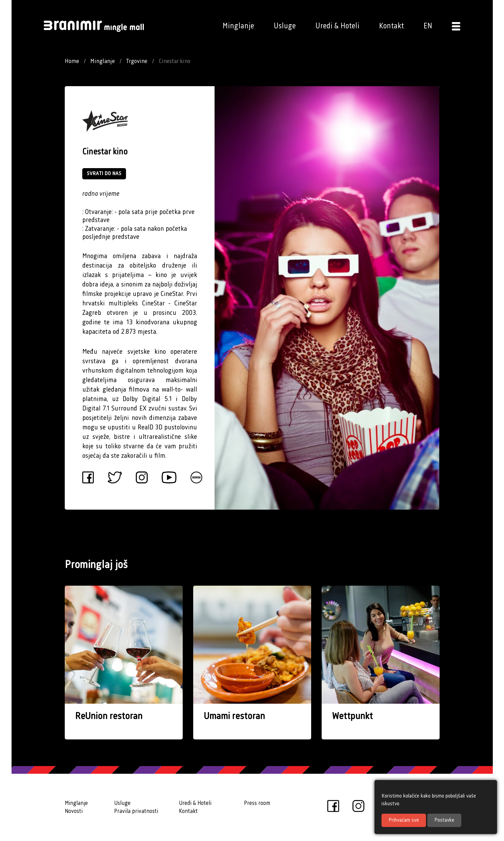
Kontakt (391, 26)
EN (428, 26)
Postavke (444, 820)
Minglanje (238, 26)
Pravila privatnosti (136, 811)
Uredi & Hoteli (337, 26)
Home (72, 61)
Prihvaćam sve (404, 820)
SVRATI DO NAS (104, 174)
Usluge (285, 26)
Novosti (74, 811)
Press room (257, 803)
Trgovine (137, 61)
